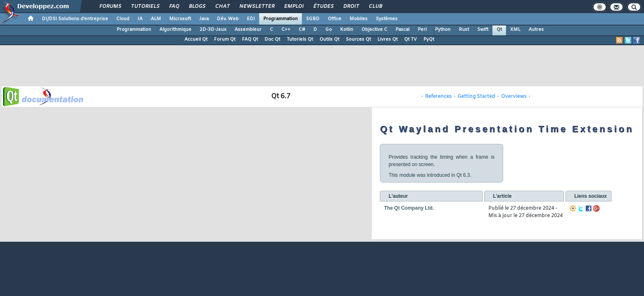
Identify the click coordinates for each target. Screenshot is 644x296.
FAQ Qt (250, 39)
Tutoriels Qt (300, 39)
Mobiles (359, 19)
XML (515, 30)
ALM (156, 19)
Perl (422, 30)
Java (204, 19)
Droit (351, 7)
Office (335, 19)
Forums (110, 7)
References (438, 97)
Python (443, 30)
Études (323, 7)
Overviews (514, 97)
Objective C (374, 30)
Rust (464, 30)
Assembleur (248, 30)
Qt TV (411, 39)
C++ (286, 30)
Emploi (293, 7)
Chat (222, 7)
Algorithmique (175, 30)
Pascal (402, 30)
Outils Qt (329, 39)
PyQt (429, 39)
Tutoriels (145, 7)
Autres (536, 30)
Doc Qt (272, 39)
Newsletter (256, 7)
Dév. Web (228, 19)
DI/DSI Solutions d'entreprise (75, 19)
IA (140, 19)
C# (302, 30)
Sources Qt (358, 39)
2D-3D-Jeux (213, 30)
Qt (499, 30)
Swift (483, 30)
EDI (251, 19)
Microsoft (180, 19)
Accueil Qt (196, 39)
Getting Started (476, 97)
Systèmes (387, 19)
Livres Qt (388, 39)
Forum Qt (225, 39)
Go (329, 30)
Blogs (197, 7)
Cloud (123, 19)
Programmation (281, 19)
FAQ (174, 7)
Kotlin (347, 30)
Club (375, 7)
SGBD (313, 19)
